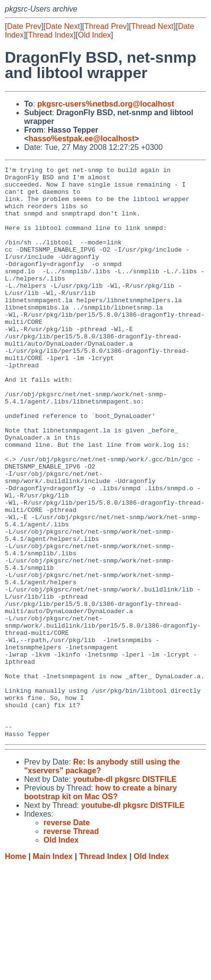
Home (15, 971)
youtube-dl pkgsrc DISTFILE (125, 893)
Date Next (63, 26)
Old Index (94, 35)
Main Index (53, 971)
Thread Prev (106, 26)
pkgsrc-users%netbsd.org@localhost (105, 104)
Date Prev (24, 26)
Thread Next (152, 26)
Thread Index (51, 35)
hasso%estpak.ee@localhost (81, 139)
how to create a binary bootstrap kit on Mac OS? (100, 906)
